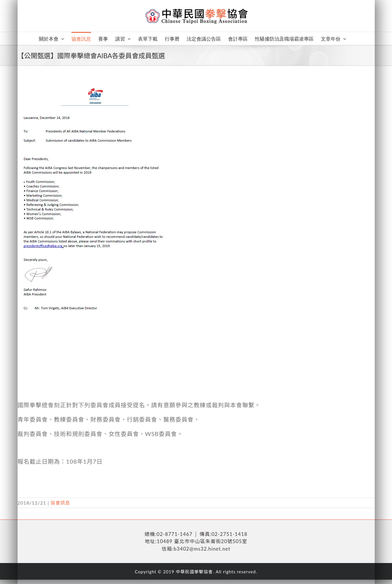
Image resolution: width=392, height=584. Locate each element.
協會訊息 (60, 503)
